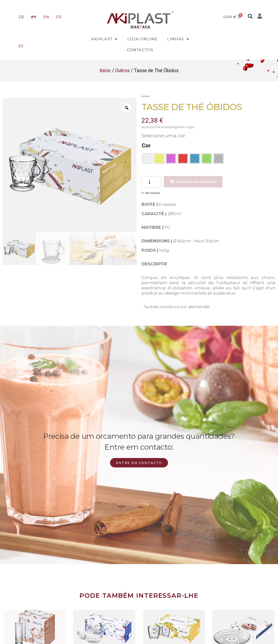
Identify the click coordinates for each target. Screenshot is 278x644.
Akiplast (104, 39)
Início (105, 71)
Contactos (140, 50)
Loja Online (142, 39)
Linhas (178, 39)
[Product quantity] (151, 182)
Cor (146, 146)
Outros (122, 71)
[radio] (147, 159)
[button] (250, 16)
